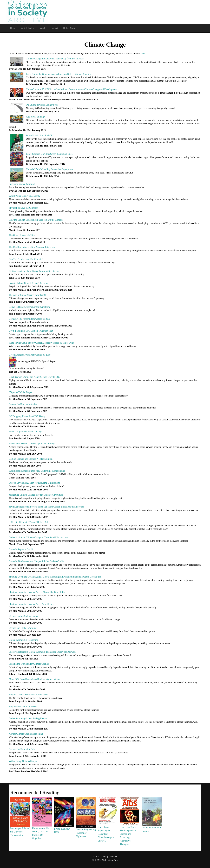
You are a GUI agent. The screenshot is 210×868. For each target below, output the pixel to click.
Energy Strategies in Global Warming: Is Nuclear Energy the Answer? (42, 652)
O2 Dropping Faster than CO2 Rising (27, 416)
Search (42, 28)
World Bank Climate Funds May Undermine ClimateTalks (37, 471)
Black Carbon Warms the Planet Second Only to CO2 (35, 377)
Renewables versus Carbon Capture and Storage (32, 444)
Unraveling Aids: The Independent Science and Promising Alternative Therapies (130, 827)
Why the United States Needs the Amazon (29, 695)
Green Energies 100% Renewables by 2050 (30, 355)
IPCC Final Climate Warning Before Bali (29, 522)
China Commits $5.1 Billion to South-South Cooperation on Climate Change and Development (72, 89)
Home (13, 28)
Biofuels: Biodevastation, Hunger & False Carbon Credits (37, 561)
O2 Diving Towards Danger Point (42, 105)
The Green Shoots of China (22, 235)
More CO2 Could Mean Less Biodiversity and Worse (34, 679)
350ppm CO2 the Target (20, 392)
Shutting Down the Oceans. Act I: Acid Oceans (31, 604)
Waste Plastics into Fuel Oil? (40, 136)
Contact (54, 28)
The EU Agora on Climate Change (25, 432)
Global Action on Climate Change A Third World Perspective (38, 537)
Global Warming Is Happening (24, 640)
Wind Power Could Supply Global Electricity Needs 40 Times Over (41, 343)
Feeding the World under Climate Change (29, 664)
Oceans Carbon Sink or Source (24, 616)
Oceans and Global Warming (23, 628)
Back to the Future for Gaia (22, 749)
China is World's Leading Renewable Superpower (50, 169)
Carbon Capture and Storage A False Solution (31, 459)
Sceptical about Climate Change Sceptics (29, 283)
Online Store (69, 28)
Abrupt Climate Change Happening (26, 734)
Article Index (27, 28)
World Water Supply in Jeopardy (25, 196)
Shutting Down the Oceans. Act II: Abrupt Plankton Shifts (37, 592)
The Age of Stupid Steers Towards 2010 (28, 295)
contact (113, 857)
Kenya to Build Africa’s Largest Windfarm (29, 307)
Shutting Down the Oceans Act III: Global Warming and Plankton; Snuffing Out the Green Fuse (55, 577)
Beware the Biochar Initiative (23, 404)
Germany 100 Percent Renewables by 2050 (30, 319)
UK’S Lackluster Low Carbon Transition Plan (31, 331)
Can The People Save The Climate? (26, 259)
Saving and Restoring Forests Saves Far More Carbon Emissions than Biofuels (47, 507)
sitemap (105, 857)
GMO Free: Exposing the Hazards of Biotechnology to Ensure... (108, 826)
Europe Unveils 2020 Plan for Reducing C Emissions (34, 483)
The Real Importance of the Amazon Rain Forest (32, 247)
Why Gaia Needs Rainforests (23, 707)
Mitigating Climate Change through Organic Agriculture (36, 495)
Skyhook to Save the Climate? (23, 208)
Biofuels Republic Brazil (21, 549)
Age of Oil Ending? (35, 117)
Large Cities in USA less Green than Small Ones (49, 154)
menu (143, 54)
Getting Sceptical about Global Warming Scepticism (34, 271)
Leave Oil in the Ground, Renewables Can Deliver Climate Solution (59, 74)
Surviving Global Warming (22, 184)
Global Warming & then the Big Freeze (28, 718)
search (96, 857)
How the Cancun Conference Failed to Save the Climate (36, 220)
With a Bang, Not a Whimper (23, 761)
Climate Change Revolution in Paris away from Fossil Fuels (55, 59)
